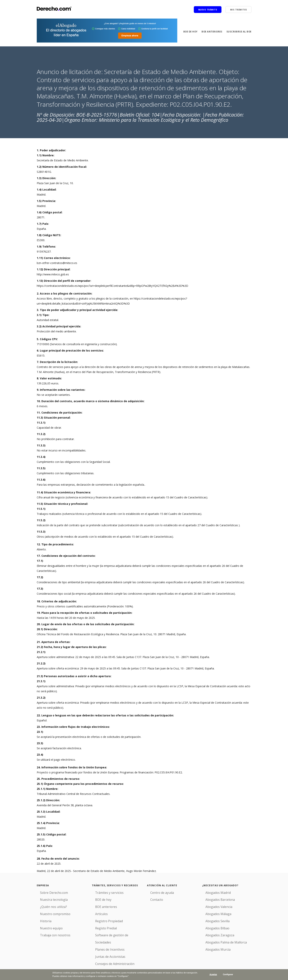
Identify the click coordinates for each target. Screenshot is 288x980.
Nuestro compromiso (50, 911)
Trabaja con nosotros (50, 930)
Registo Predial (101, 923)
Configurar (228, 974)
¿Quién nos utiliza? (48, 905)
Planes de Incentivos (105, 936)
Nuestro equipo (47, 923)
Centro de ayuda (157, 892)
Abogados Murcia (213, 942)
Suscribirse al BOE (239, 32)
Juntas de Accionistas (105, 942)
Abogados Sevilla (213, 917)
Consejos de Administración (109, 949)
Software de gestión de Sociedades (114, 930)
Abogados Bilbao (213, 923)
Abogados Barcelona (215, 898)
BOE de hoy (188, 32)
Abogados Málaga (214, 911)
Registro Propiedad (104, 917)
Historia (42, 917)
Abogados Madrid (213, 892)
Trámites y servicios (104, 892)
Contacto (153, 898)
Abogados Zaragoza (215, 930)
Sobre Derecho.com (49, 892)
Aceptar (213, 974)
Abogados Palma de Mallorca (221, 936)
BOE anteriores (211, 32)
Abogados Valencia (214, 905)
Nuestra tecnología (49, 898)
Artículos (97, 911)
